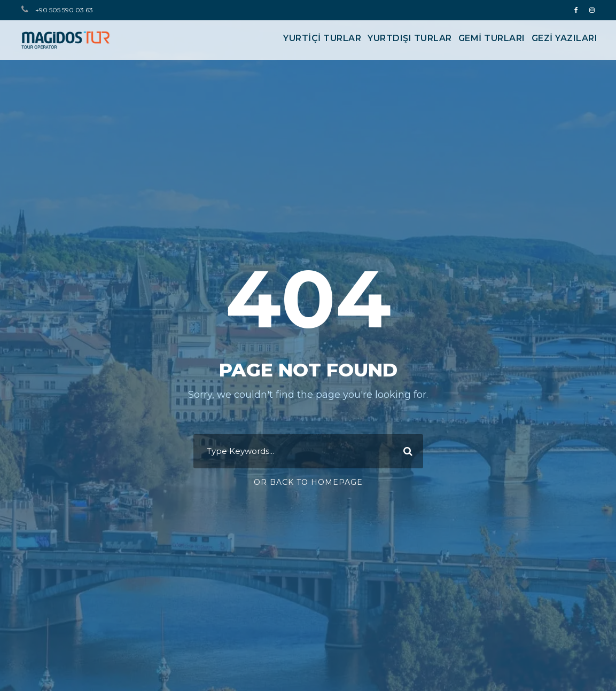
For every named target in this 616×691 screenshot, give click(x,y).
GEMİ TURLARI (492, 38)
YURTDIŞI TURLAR (410, 38)
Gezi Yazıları (565, 38)
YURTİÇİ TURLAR (322, 38)
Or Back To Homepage (308, 482)
